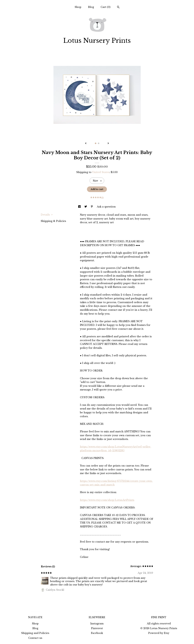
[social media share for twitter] (86, 207)
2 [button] (99, 143)
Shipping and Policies (35, 633)
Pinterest (97, 628)
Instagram (97, 624)
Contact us (35, 638)
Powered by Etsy (159, 633)
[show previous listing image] (86, 143)
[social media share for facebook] (80, 207)
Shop (78, 7)
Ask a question (106, 207)
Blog (91, 7)
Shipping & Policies (53, 221)
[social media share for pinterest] (92, 207)
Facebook (97, 633)
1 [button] (96, 143)
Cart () (106, 7)
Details (47, 215)
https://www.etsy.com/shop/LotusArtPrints (107, 500)
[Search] (118, 7)
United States (101, 172)
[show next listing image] (108, 143)
